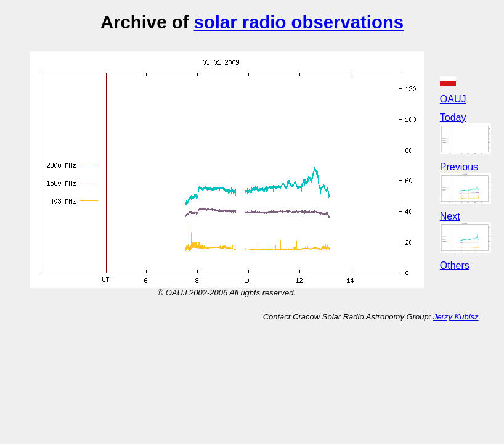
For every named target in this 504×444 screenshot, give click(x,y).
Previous (459, 167)
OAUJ (453, 99)
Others (455, 265)
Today (453, 117)
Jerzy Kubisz (456, 317)
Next (450, 216)
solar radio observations (299, 22)
